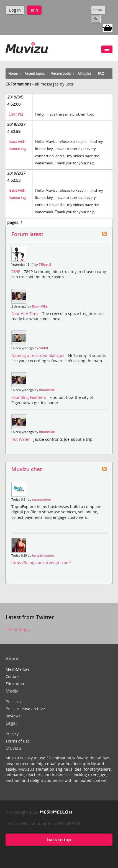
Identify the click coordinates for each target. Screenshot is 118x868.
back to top (59, 840)
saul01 (44, 348)
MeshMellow (17, 669)
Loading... (18, 629)
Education (15, 684)
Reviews (13, 716)
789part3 (45, 265)
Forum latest (27, 234)
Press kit (13, 702)
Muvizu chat (27, 469)
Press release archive (25, 709)
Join (34, 10)
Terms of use (18, 741)
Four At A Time (25, 313)
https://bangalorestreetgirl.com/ (41, 563)
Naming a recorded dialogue (39, 355)
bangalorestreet (43, 555)
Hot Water (21, 439)
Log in (15, 10)
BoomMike (40, 306)
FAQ (101, 74)
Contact (13, 676)
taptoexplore (41, 500)
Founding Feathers (29, 397)
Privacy (12, 734)
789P (16, 272)
